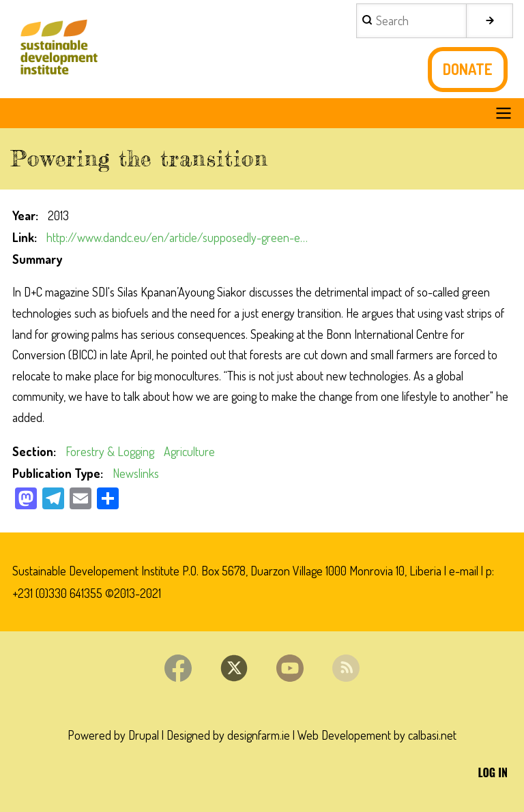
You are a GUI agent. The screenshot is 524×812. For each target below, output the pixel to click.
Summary (37, 259)
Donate (468, 69)
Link (23, 237)
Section (33, 451)
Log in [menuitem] (493, 772)
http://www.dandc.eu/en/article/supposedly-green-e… (177, 237)
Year (24, 215)
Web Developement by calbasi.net (377, 735)
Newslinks (136, 473)
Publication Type (56, 473)
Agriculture (189, 451)
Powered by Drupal (113, 735)
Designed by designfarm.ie (228, 735)
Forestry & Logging (110, 451)
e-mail (464, 571)
